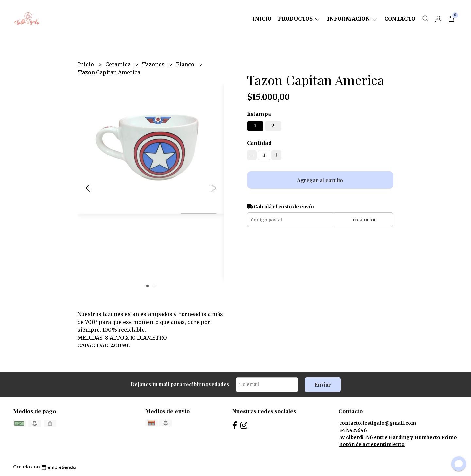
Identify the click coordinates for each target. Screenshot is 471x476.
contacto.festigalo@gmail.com (378, 423)
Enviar (323, 385)
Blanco (186, 64)
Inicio (262, 19)
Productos (299, 19)
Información (352, 19)
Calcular (364, 220)
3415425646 (353, 430)
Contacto (400, 19)
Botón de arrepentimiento (372, 444)
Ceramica (119, 64)
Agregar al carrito (320, 180)
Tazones (154, 64)
